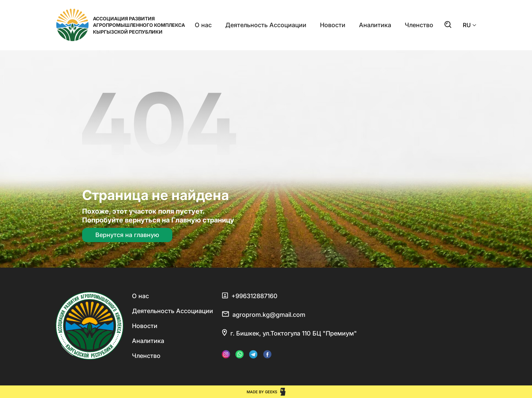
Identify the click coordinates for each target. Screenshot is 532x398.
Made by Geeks (262, 392)
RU (470, 25)
